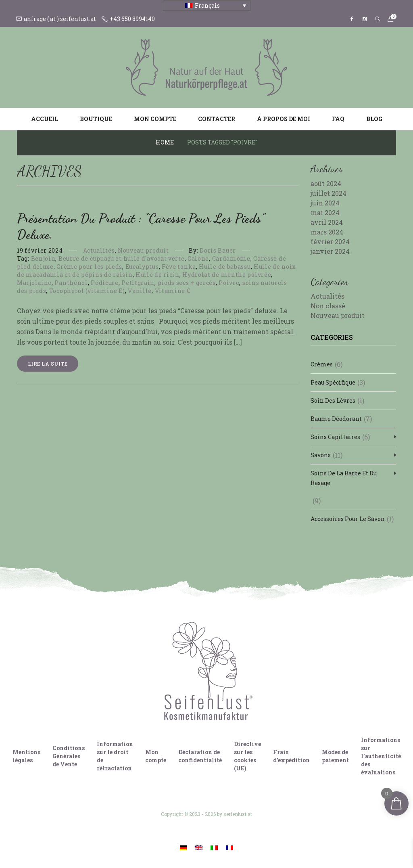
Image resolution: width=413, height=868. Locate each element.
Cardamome (231, 258)
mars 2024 (327, 232)
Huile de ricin (157, 275)
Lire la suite (48, 364)
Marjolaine (34, 283)
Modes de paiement (335, 756)
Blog (374, 119)
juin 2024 (325, 203)
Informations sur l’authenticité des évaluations (381, 756)
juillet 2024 (329, 193)
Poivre (229, 283)
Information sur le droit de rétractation (115, 756)
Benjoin (43, 258)
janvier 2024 (330, 251)
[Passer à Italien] (214, 847)
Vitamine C (173, 291)
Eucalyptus (142, 267)
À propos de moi (284, 119)
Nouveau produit (143, 250)
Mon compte (155, 119)
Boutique (96, 119)
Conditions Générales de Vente (69, 756)
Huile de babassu (225, 267)
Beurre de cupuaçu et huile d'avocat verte (122, 258)
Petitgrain (138, 283)
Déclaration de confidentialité (200, 756)
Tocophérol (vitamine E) (87, 291)
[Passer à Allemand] (184, 847)
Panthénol (71, 283)
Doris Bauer (218, 250)
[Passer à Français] (229, 847)
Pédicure (105, 283)
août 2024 (326, 183)
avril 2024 (327, 222)
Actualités (99, 250)
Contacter (217, 119)
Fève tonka (179, 267)
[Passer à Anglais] (199, 847)
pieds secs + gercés (187, 283)
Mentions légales (26, 756)
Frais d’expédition (291, 756)
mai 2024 (325, 212)
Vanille (140, 291)
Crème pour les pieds (89, 267)
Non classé (328, 306)
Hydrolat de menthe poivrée (227, 275)
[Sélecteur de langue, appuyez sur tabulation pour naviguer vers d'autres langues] (207, 5)
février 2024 (330, 242)
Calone (198, 258)
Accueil (45, 119)
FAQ (338, 119)
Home (165, 142)
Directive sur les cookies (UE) (247, 756)
